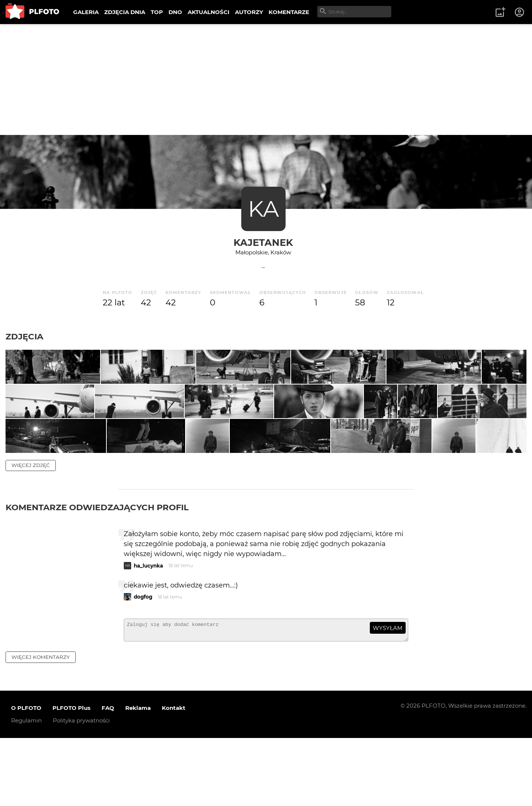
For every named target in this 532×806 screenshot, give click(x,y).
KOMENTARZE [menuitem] (289, 12)
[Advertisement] (266, 79)
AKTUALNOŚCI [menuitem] (209, 12)
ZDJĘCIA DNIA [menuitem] (125, 12)
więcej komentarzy (41, 725)
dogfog (143, 662)
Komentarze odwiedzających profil (97, 572)
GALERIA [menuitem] (86, 12)
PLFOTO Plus (71, 776)
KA (263, 209)
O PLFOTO (26, 776)
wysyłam (388, 693)
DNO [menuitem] (175, 12)
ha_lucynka (148, 631)
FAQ (108, 776)
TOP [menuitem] (157, 12)
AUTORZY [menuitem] (249, 12)
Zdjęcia (24, 336)
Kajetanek (263, 242)
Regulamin (26, 789)
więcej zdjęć (31, 530)
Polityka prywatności (81, 789)
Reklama (138, 776)
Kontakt (174, 776)
